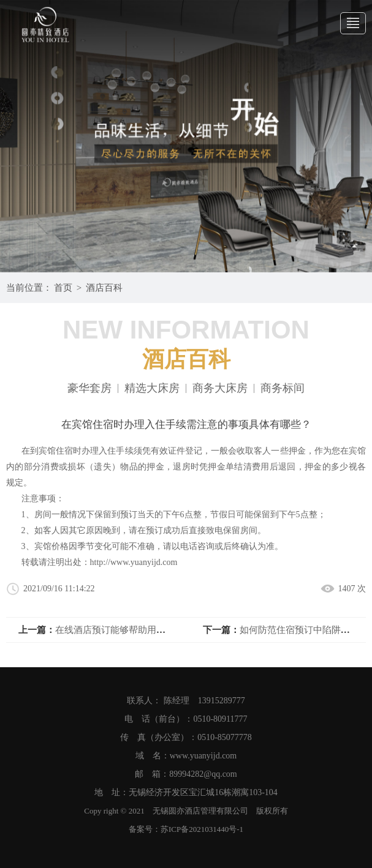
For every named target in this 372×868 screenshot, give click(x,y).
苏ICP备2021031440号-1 (202, 829)
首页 (63, 288)
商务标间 (283, 388)
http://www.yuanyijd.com (134, 562)
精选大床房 (152, 388)
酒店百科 (104, 288)
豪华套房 (89, 388)
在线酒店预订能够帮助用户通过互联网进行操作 (152, 630)
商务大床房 (220, 388)
